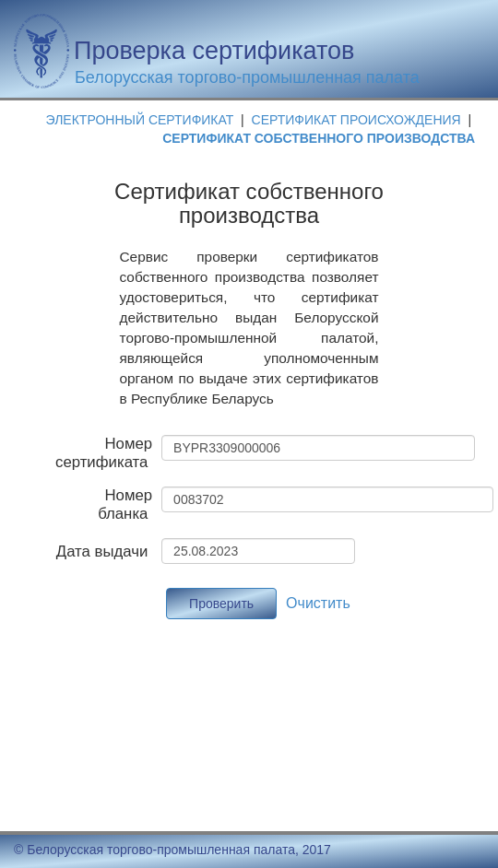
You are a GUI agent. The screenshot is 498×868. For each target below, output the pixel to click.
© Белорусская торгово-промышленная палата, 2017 (172, 850)
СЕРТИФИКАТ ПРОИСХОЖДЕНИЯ (358, 120)
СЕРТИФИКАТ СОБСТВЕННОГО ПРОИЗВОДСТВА (319, 138)
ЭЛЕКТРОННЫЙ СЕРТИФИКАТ (140, 120)
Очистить (318, 603)
